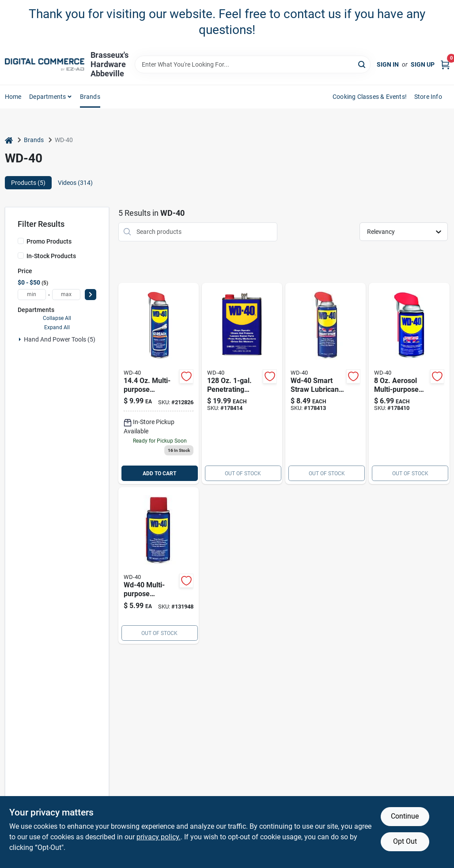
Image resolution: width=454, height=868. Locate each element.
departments (47, 97)
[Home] (9, 140)
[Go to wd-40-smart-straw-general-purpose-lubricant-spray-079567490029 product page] (409, 384)
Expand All (57, 327)
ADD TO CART (159, 473)
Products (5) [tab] (28, 183)
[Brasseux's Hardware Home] (45, 64)
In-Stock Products (51, 256)
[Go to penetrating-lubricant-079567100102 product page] (242, 384)
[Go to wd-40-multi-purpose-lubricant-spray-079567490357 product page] (159, 566)
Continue (405, 816)
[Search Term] (253, 64)
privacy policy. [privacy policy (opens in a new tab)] (159, 837)
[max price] (66, 295)
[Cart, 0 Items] (445, 65)
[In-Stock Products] (21, 256)
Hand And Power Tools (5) (60, 339)
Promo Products (49, 241)
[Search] (362, 64)
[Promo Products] (21, 241)
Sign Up (423, 64)
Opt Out (405, 841)
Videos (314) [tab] (75, 183)
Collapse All (57, 318)
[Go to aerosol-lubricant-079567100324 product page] (325, 384)
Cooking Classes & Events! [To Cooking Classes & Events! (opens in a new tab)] (370, 97)
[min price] (32, 295)
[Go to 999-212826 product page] (159, 384)
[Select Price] (91, 295)
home (13, 97)
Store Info (428, 97)
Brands (90, 97)
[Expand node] (20, 339)
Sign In (388, 64)
